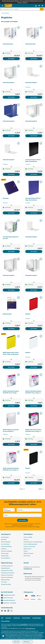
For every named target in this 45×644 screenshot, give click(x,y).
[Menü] (2, 6)
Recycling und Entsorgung (8, 573)
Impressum (8, 618)
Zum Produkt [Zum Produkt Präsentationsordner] (11, 59)
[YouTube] (5, 611)
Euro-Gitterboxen (5, 544)
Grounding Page (37, 618)
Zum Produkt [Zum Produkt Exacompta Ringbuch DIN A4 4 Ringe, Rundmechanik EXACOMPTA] (34, 174)
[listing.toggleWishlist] (18, 28)
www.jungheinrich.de (30, 629)
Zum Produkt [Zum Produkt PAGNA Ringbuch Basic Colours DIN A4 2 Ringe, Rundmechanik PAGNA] (11, 367)
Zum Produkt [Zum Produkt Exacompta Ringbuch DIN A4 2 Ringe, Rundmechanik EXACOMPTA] (34, 213)
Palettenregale (5, 553)
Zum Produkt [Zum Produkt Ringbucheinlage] (11, 329)
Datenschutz (17, 618)
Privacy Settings (5, 621)
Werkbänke (4, 540)
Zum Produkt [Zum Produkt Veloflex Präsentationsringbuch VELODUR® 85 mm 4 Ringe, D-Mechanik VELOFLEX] (11, 483)
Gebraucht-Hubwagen (7, 551)
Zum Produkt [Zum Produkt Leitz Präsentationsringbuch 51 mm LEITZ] (11, 252)
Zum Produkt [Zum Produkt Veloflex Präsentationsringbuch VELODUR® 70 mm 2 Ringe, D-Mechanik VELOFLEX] (34, 406)
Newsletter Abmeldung (7, 577)
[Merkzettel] (39, 6)
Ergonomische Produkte (7, 571)
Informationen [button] (28, 534)
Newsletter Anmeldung (7, 575)
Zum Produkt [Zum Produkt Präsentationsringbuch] (11, 97)
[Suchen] (42, 9)
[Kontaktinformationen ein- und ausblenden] (3, 636)
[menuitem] (36, 6)
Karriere (26, 551)
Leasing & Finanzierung (29, 547)
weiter (40, 489)
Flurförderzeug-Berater (7, 566)
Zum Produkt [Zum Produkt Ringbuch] (34, 329)
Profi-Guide (4, 582)
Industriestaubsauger (6, 547)
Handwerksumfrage (6, 584)
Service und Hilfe (28, 537)
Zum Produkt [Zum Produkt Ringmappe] (11, 213)
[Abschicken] (22, 520)
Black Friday (27, 556)
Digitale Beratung (7, 563)
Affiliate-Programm (28, 553)
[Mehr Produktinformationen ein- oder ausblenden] (11, 51)
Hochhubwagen (5, 537)
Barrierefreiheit (26, 618)
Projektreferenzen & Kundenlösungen (33, 542)
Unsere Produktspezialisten (30, 544)
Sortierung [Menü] (27, 642)
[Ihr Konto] (36, 6)
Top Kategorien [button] (6, 534)
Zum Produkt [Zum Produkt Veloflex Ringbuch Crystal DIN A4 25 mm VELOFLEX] (11, 444)
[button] (11, 563)
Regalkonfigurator (6, 568)
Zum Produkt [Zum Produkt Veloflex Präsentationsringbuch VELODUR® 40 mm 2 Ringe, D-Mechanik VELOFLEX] (34, 444)
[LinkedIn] (8, 611)
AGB (2, 618)
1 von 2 (22, 489)
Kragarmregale (5, 556)
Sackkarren (4, 549)
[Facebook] (2, 611)
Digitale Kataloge (5, 580)
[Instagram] (12, 611)
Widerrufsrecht (27, 549)
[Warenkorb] (42, 6)
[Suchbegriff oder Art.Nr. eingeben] (20, 9)
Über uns (26, 540)
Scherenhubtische (6, 558)
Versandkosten (24, 624)
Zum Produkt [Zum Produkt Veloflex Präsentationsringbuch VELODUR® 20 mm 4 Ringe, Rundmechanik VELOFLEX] (11, 406)
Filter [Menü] (16, 642)
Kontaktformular (28, 569)
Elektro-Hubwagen (6, 542)
